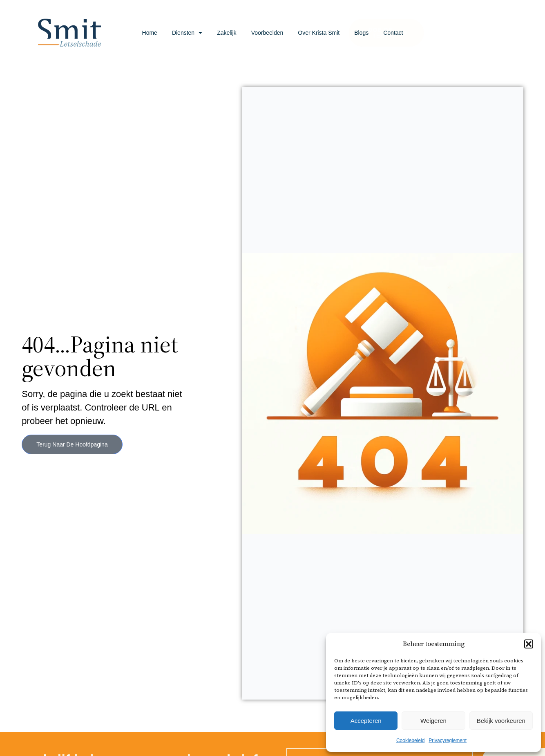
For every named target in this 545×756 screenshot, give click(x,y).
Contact (393, 33)
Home (150, 33)
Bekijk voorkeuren (501, 721)
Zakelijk (227, 33)
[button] (529, 644)
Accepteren (366, 721)
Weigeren (433, 721)
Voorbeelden (267, 33)
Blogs (361, 33)
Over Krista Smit (319, 33)
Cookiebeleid (410, 740)
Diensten (187, 33)
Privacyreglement (448, 740)
